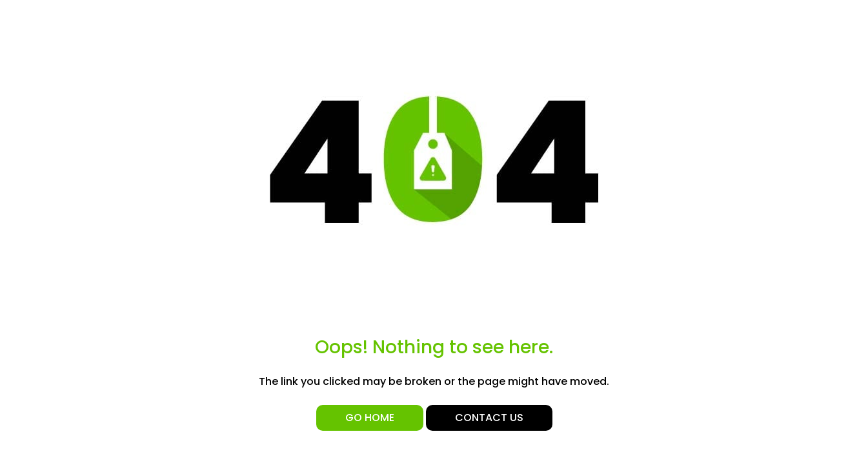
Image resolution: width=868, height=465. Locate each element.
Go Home (370, 418)
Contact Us (489, 418)
